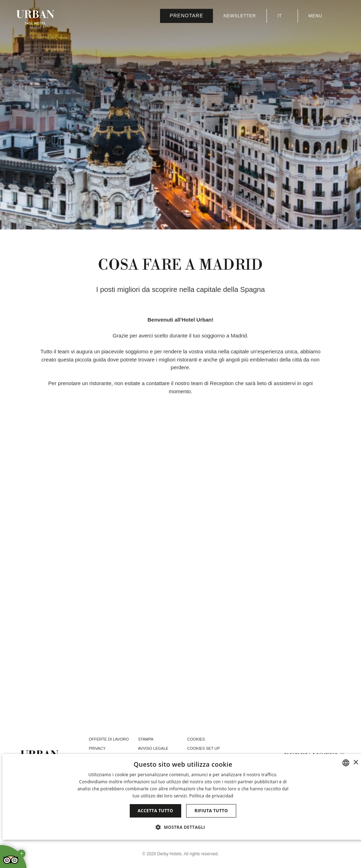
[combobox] (346, 763)
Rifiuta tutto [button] (211, 811)
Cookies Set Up (204, 748)
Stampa (146, 739)
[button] (183, 827)
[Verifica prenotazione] (186, 16)
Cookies (196, 739)
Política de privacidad (211, 796)
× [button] (356, 763)
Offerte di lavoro (109, 739)
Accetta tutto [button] (155, 811)
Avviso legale (153, 748)
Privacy (97, 748)
